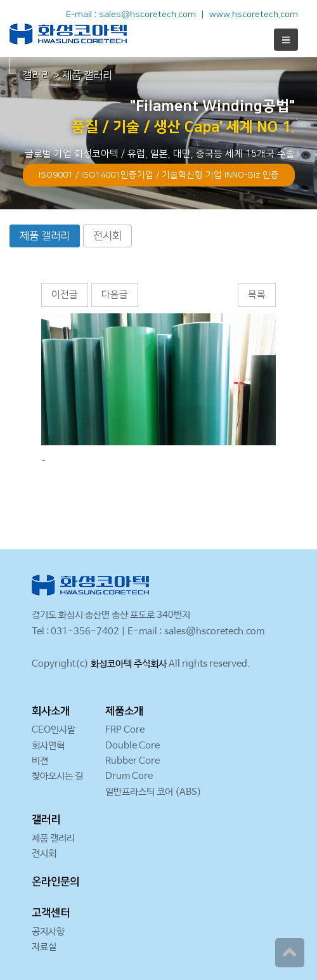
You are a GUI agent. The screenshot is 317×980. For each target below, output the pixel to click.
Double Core (133, 746)
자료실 (44, 947)
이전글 (65, 295)
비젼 (40, 761)
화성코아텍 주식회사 (129, 664)
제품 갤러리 (45, 236)
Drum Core (129, 776)
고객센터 (51, 913)
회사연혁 (48, 746)
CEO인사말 (54, 730)
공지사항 (48, 931)
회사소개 (51, 711)
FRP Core (125, 730)
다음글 (115, 295)
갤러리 (46, 820)
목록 (257, 295)
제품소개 (124, 711)
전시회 (107, 236)
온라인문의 (55, 882)
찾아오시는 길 (57, 776)
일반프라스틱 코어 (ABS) (153, 792)
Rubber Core (133, 761)
